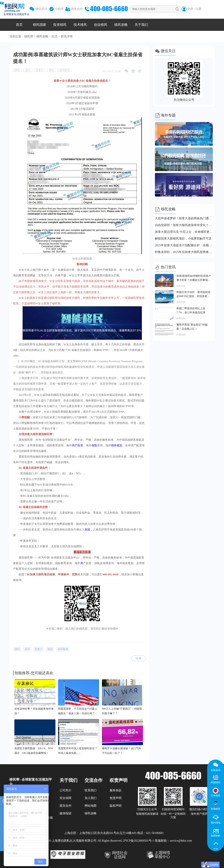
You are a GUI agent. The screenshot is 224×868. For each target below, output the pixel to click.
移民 (17, 70)
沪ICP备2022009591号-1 (139, 841)
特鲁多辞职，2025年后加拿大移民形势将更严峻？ (184, 252)
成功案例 (64, 70)
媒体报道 (66, 813)
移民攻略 (121, 25)
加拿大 (40, 70)
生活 (55, 36)
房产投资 (77, 445)
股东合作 (66, 806)
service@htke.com (181, 841)
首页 (19, 25)
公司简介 (66, 790)
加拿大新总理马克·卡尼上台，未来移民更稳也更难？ (184, 232)
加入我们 (91, 798)
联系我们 (91, 790)
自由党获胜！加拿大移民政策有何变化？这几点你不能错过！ (184, 225)
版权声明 (116, 806)
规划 (51, 70)
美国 (87, 530)
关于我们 (141, 25)
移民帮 (29, 36)
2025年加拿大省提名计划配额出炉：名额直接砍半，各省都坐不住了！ (184, 245)
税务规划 (117, 445)
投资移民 (60, 25)
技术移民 (80, 25)
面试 (28, 70)
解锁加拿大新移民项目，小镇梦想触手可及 (183, 239)
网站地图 (91, 806)
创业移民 (101, 25)
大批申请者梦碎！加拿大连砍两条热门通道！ (184, 218)
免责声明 (116, 798)
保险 (94, 445)
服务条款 (116, 790)
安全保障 (66, 798)
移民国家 (40, 25)
